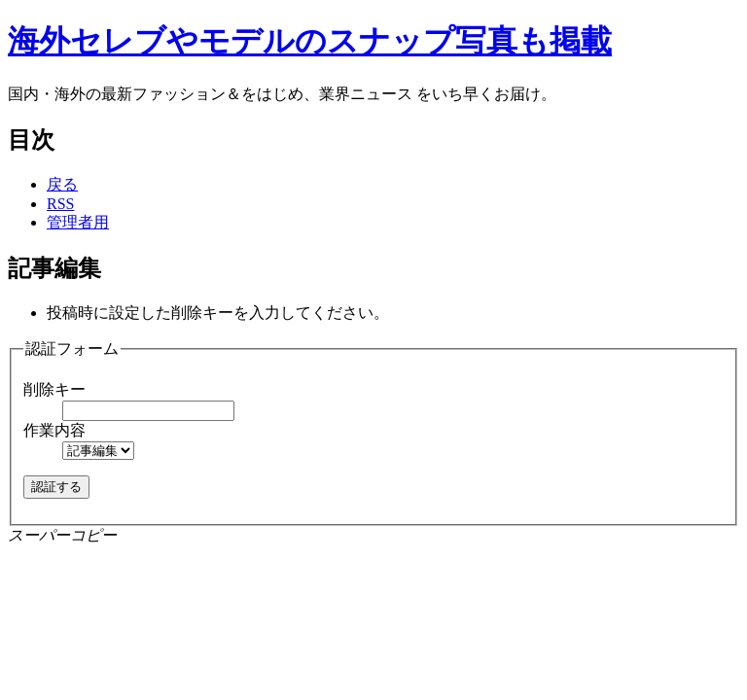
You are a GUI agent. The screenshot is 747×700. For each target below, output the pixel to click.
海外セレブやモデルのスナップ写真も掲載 (310, 41)
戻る (62, 184)
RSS (60, 204)
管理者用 (78, 222)
